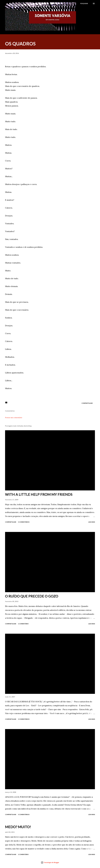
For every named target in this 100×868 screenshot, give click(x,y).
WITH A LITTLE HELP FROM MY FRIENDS (39, 494)
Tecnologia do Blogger (50, 862)
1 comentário (23, 624)
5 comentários (24, 522)
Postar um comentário (14, 418)
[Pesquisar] (84, 4)
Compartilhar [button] (87, 403)
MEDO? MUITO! (18, 827)
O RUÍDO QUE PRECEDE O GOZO (32, 596)
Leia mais (92, 522)
